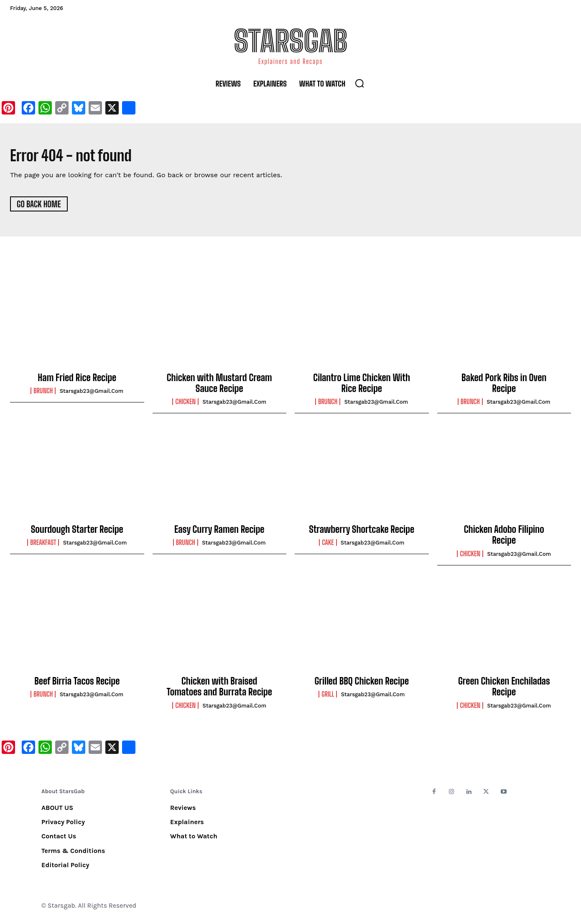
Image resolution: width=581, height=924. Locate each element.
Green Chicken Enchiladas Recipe (504, 689)
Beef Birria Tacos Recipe (77, 684)
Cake (328, 545)
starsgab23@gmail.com (92, 394)
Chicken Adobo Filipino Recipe (504, 538)
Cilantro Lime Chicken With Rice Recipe (362, 386)
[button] (359, 83)
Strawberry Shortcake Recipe (362, 532)
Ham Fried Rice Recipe (77, 381)
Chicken (185, 405)
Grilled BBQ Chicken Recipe (362, 684)
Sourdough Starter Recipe (77, 532)
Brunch (43, 394)
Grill (328, 697)
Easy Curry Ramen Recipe (219, 532)
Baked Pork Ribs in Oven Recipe (504, 386)
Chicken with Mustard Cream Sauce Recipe (219, 386)
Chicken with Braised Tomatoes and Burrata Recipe (219, 689)
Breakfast (43, 545)
